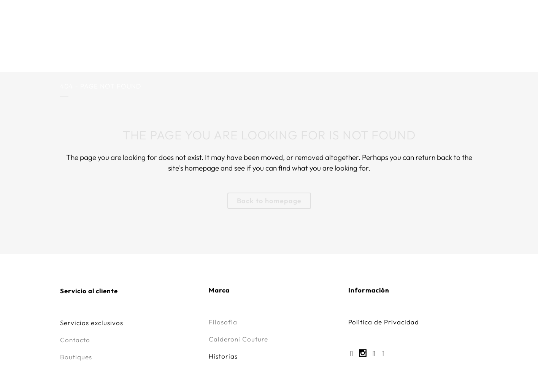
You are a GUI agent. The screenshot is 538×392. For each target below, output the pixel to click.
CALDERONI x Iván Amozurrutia (169, 43)
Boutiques (76, 357)
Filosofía (223, 322)
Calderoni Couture (271, 43)
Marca (84, 43)
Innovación (445, 43)
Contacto (75, 340)
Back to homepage (269, 201)
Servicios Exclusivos (363, 43)
